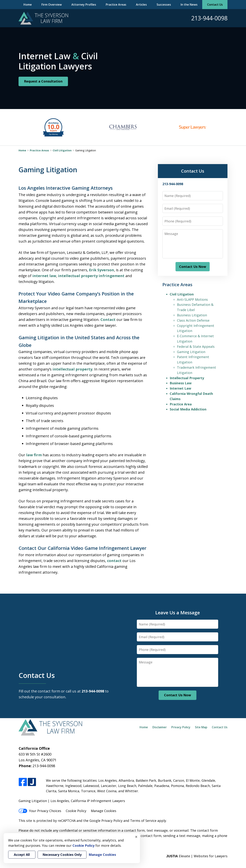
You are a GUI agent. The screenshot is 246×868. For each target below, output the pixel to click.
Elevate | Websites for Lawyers (197, 856)
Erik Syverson (102, 270)
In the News (189, 5)
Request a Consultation (43, 81)
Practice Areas (116, 5)
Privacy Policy (181, 727)
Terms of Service (143, 821)
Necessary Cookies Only (62, 855)
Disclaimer (160, 727)
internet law (44, 276)
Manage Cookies (104, 811)
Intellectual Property (187, 378)
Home (28, 5)
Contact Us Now (193, 267)
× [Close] (136, 837)
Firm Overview (52, 5)
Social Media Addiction (188, 409)
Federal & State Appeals (196, 347)
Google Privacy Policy (106, 821)
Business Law (181, 383)
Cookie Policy (76, 811)
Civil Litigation (62, 150)
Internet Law (180, 388)
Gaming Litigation (191, 352)
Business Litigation (192, 315)
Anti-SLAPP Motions (192, 299)
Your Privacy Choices (40, 811)
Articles (141, 5)
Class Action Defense (193, 320)
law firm (34, 455)
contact (114, 561)
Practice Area (181, 404)
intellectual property (72, 369)
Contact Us (215, 5)
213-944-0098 (209, 18)
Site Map (201, 727)
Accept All (22, 855)
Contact (108, 320)
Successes (164, 5)
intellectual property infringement (91, 276)
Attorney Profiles (84, 5)
